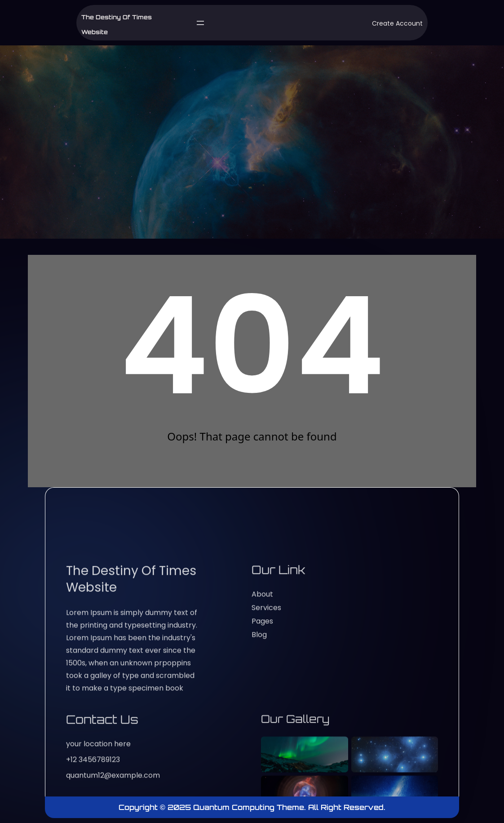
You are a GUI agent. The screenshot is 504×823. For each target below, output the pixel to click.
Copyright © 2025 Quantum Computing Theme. (213, 807)
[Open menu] (200, 23)
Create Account (397, 23)
